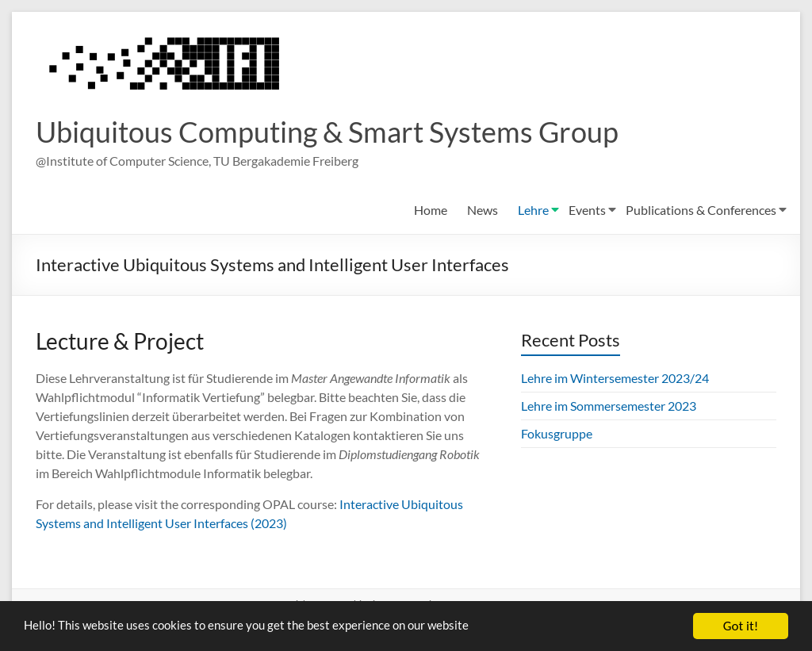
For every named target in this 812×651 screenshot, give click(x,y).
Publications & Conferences (701, 211)
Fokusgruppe (557, 434)
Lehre (533, 211)
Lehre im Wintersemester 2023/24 (615, 379)
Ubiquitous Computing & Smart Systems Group (327, 132)
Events (587, 211)
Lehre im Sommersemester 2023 (609, 406)
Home (431, 211)
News (483, 211)
